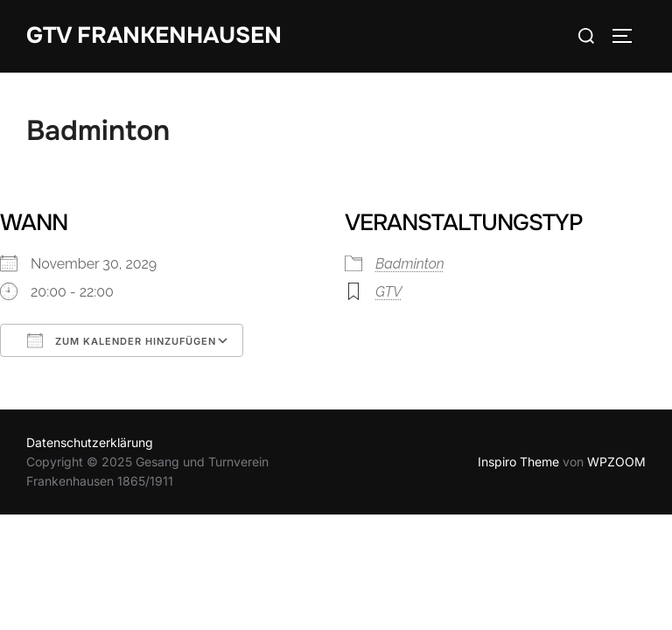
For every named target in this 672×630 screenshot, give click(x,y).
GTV (388, 292)
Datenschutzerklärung (90, 442)
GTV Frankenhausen (154, 35)
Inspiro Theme (518, 462)
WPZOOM (616, 462)
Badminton (410, 264)
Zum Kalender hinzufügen (122, 340)
